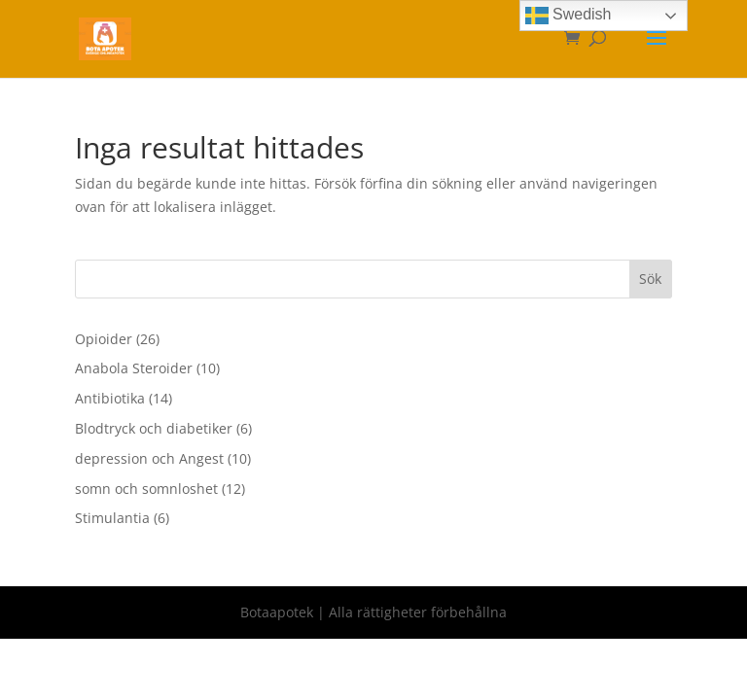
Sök (650, 279)
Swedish (569, 16)
